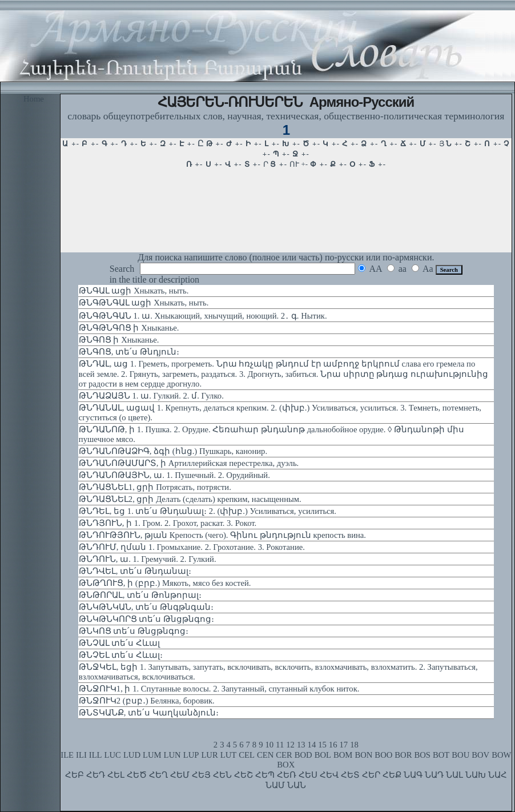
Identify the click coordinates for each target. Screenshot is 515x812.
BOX (286, 765)
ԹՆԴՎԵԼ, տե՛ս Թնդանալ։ (135, 571)
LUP (191, 755)
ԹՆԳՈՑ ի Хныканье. (119, 340)
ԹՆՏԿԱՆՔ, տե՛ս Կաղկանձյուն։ (149, 713)
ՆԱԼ (454, 775)
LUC (113, 755)
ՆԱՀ (498, 775)
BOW (501, 755)
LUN (172, 755)
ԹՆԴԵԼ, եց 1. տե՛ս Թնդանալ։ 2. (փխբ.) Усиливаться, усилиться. (208, 511)
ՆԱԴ (434, 775)
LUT (229, 755)
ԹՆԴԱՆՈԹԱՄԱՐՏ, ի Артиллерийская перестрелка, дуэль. (189, 463)
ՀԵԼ (116, 775)
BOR (403, 755)
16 (333, 745)
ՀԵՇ (244, 775)
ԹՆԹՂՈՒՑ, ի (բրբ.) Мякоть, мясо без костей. (165, 583)
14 (312, 745)
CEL (247, 755)
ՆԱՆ (297, 785)
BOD (303, 755)
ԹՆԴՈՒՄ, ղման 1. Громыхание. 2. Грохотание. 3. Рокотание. (192, 547)
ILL (96, 755)
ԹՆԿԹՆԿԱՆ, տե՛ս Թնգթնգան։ (146, 607)
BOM (343, 755)
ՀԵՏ (350, 775)
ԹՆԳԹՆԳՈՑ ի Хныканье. (129, 328)
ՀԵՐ (371, 775)
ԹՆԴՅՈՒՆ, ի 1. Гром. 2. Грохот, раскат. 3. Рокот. (168, 523)
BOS (422, 755)
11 (280, 745)
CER (284, 755)
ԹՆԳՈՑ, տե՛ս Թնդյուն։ (129, 352)
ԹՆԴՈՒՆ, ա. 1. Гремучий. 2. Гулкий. (148, 559)
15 (322, 745)
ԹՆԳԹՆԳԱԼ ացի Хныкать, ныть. (144, 303)
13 (301, 745)
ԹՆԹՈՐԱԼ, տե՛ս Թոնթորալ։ (140, 595)
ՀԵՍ (308, 775)
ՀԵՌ (287, 775)
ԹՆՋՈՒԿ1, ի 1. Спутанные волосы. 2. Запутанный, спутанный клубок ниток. (219, 689)
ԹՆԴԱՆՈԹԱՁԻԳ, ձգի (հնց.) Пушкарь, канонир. (173, 451)
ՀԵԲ (75, 775)
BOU (460, 755)
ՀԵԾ (137, 775)
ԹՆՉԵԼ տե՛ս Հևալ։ (121, 655)
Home (34, 99)
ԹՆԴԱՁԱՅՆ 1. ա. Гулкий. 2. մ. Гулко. (151, 396)
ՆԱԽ (476, 775)
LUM (152, 755)
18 (354, 745)
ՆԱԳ (413, 775)
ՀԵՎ (329, 775)
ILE (67, 755)
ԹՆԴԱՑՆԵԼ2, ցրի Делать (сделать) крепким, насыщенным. (190, 499)
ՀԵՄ (180, 775)
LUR (209, 755)
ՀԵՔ (392, 775)
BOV (480, 755)
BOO (383, 755)
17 (344, 745)
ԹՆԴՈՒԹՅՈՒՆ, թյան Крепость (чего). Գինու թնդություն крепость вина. (222, 535)
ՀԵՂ (158, 775)
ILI (81, 755)
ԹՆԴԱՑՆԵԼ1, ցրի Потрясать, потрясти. (155, 487)
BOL (323, 755)
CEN (265, 755)
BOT (441, 755)
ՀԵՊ (265, 775)
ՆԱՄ (275, 785)
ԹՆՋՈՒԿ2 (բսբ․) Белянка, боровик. (147, 701)
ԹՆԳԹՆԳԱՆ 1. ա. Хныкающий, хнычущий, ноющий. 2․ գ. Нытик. (203, 316)
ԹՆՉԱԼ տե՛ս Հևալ (119, 643)
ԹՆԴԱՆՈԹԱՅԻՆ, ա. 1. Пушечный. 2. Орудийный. (174, 475)
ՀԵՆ (222, 775)
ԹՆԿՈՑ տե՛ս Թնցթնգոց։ (134, 631)
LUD (132, 755)
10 (269, 745)
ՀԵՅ (201, 775)
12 (290, 745)
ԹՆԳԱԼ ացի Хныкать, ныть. (134, 291)
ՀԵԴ (96, 775)
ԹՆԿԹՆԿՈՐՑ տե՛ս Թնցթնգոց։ (146, 619)
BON (363, 755)
